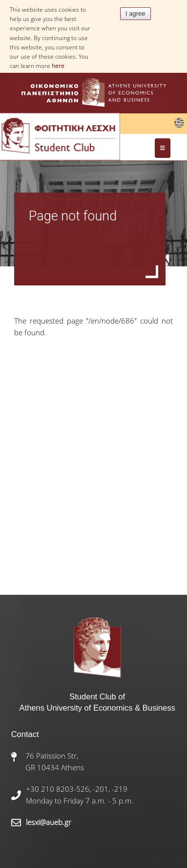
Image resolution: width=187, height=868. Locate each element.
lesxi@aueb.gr (49, 822)
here (58, 66)
